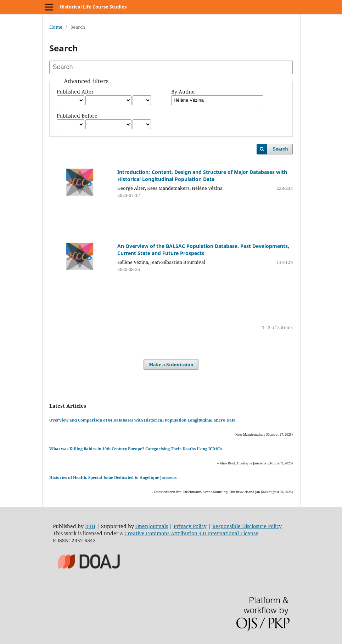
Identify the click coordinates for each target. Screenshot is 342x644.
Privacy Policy (190, 526)
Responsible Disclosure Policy (247, 526)
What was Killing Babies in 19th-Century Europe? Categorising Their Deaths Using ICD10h (136, 449)
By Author (183, 92)
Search (280, 149)
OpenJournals (152, 526)
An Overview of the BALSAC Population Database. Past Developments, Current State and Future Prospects (203, 250)
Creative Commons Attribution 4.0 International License (191, 533)
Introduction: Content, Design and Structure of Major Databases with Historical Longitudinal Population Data (202, 176)
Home (56, 27)
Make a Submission (171, 365)
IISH (90, 526)
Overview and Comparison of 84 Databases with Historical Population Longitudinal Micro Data (142, 420)
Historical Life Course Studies (93, 7)
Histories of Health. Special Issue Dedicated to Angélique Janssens (113, 477)
